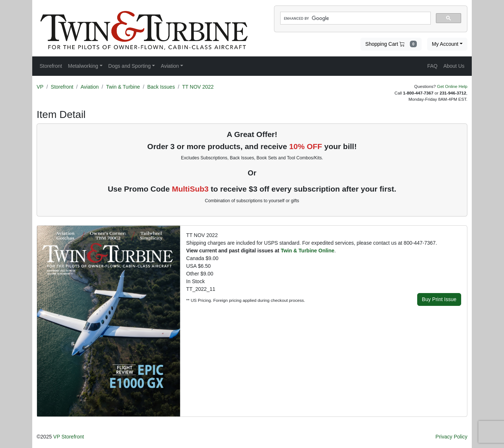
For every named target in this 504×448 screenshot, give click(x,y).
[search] (355, 18)
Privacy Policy (451, 437)
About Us (454, 66)
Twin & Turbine (123, 87)
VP (40, 87)
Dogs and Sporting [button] (130, 66)
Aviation (90, 87)
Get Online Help (452, 86)
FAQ (432, 66)
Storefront (62, 87)
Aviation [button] (170, 66)
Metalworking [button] (83, 66)
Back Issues (161, 87)
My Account (445, 44)
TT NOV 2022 (198, 87)
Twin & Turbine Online (307, 251)
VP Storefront (68, 437)
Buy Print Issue (439, 299)
